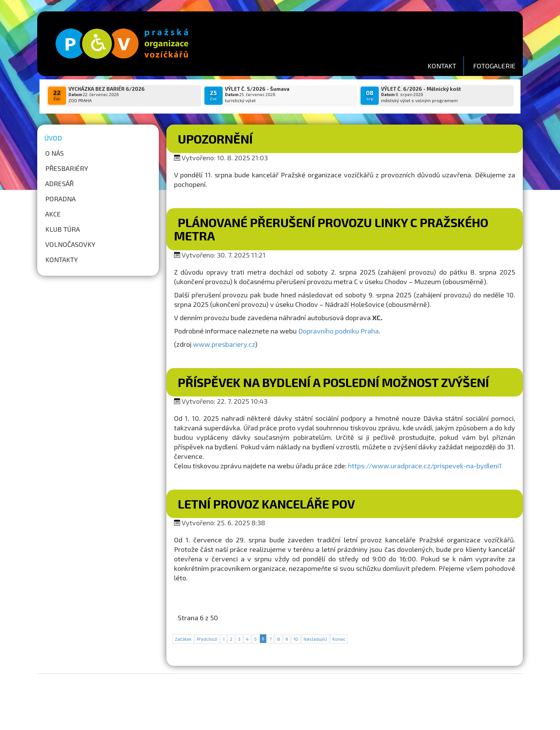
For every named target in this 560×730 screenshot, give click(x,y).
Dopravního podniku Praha (339, 331)
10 (296, 639)
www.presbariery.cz (224, 344)
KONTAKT (442, 66)
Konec (339, 639)
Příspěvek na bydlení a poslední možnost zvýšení (333, 382)
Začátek (183, 639)
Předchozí (207, 639)
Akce (53, 214)
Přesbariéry (67, 168)
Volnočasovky (70, 244)
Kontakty (62, 259)
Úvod (53, 138)
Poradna (60, 199)
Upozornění (215, 139)
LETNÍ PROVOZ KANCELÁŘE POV (266, 504)
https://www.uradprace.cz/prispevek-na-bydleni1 (425, 466)
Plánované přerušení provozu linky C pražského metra (331, 229)
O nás (55, 153)
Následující (315, 639)
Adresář (59, 183)
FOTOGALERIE (494, 66)
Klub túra (62, 229)
